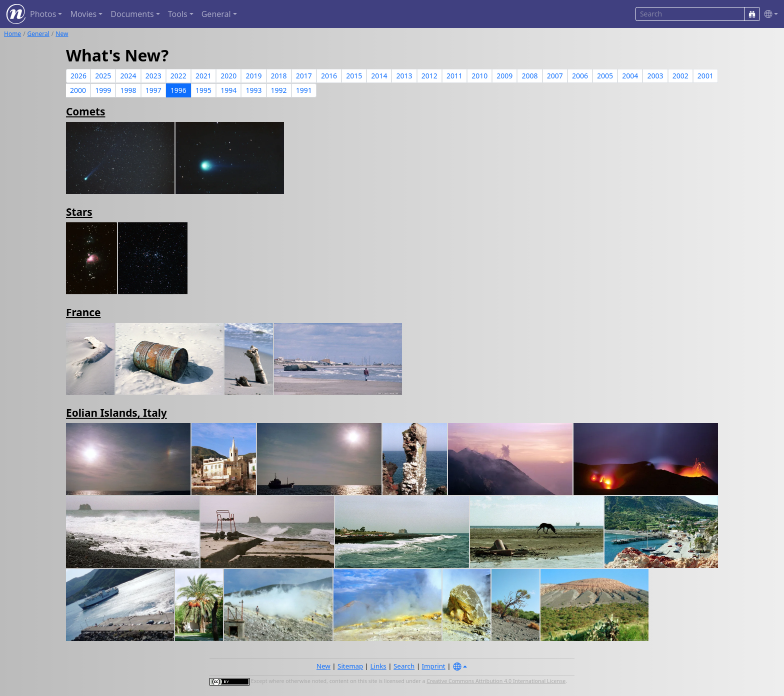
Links (378, 666)
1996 (178, 90)
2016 (329, 76)
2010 (479, 76)
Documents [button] (132, 14)
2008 (530, 76)
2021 (203, 76)
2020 (228, 76)
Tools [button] (178, 14)
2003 (655, 76)
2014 (379, 76)
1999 (103, 90)
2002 (680, 76)
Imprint (434, 666)
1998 (128, 90)
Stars (79, 212)
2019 (253, 76)
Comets (86, 111)
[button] (769, 14)
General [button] (216, 14)
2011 (454, 76)
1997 (153, 90)
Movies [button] (83, 14)
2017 (304, 76)
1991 (304, 90)
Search (404, 666)
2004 (630, 76)
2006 (580, 76)
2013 (404, 76)
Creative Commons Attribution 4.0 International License (496, 681)
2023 (153, 76)
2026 (78, 76)
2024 (128, 76)
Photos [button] (43, 14)
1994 (228, 90)
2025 (103, 76)
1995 (203, 90)
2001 (705, 76)
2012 (429, 76)
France (83, 312)
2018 (279, 76)
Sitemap (350, 666)
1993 (253, 90)
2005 (605, 76)
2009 (504, 76)
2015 (354, 76)
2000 (78, 90)
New (62, 34)
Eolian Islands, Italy (116, 413)
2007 (555, 76)
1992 (279, 90)
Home (12, 34)
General (38, 34)
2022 (178, 76)
